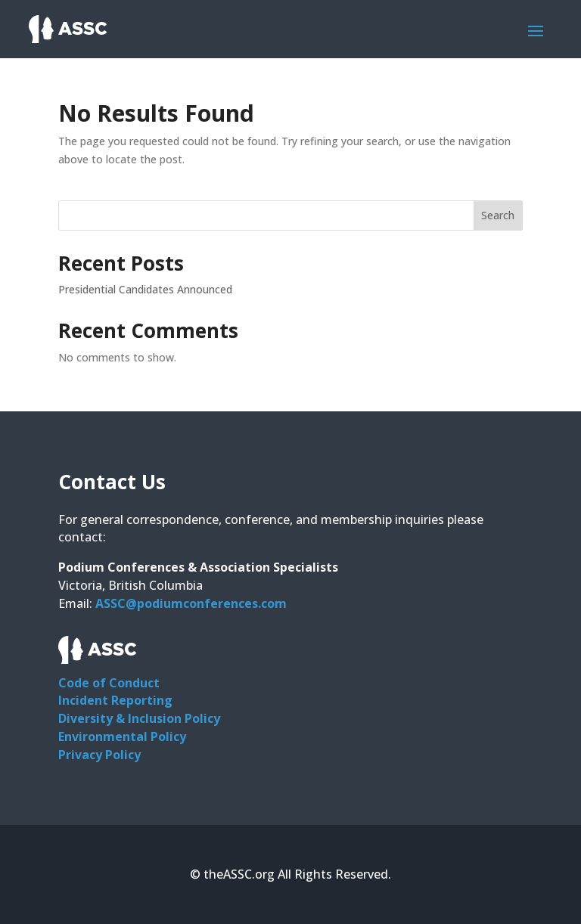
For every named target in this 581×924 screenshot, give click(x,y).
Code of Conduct (109, 683)
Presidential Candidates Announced (145, 289)
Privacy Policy (99, 755)
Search (498, 215)
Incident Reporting (115, 700)
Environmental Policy (122, 736)
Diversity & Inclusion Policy (139, 718)
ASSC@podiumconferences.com (191, 603)
